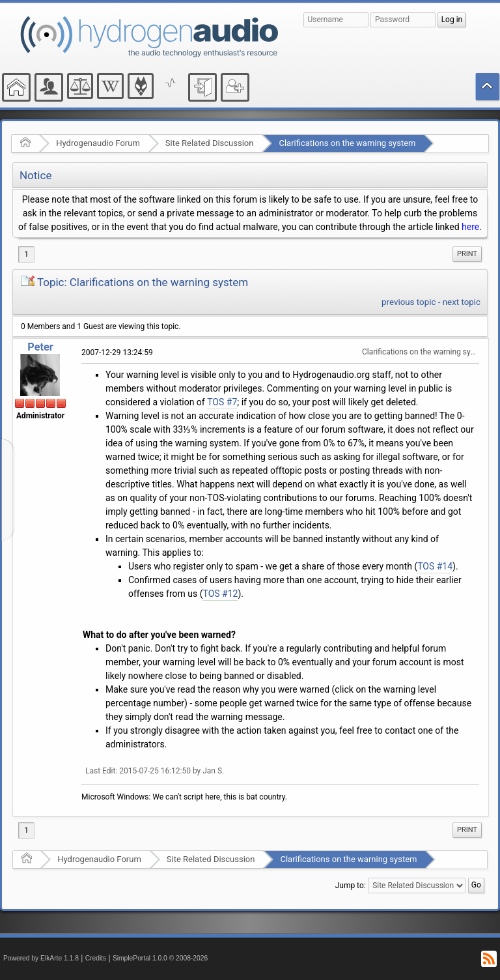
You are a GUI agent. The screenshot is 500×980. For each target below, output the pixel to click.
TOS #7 (222, 402)
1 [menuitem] (26, 254)
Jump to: (351, 886)
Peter (40, 347)
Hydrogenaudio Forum (98, 143)
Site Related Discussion (210, 143)
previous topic (409, 302)
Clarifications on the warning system (347, 143)
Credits (96, 958)
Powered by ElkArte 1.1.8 (41, 958)
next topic (462, 302)
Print (467, 254)
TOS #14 (435, 566)
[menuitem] (467, 254)
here (470, 227)
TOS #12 (220, 594)
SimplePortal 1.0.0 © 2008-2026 (160, 958)
